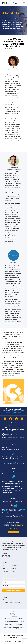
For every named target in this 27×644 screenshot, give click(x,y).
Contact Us (6, 600)
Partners (15, 568)
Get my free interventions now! (13, 591)
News (14, 571)
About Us (5, 568)
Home (4, 566)
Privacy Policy (8, 642)
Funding (14, 566)
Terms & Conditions (17, 642)
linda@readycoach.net (15, 603)
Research (5, 574)
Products (5, 571)
